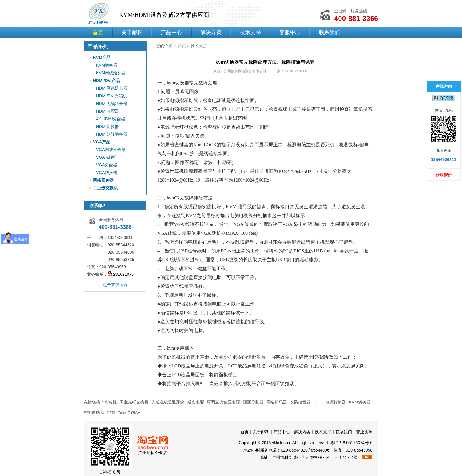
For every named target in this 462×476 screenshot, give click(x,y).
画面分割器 (253, 402)
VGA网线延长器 (111, 150)
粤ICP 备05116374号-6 (351, 443)
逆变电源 (196, 402)
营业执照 (364, 432)
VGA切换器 (107, 173)
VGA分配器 (107, 165)
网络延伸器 (103, 180)
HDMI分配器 (108, 111)
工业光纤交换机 (134, 402)
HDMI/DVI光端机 (112, 96)
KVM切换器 (107, 65)
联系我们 (329, 32)
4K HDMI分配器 (111, 119)
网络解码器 (277, 402)
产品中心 (171, 32)
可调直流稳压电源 (223, 402)
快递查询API (130, 412)
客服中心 (290, 32)
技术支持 (250, 32)
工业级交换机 (105, 188)
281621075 (121, 274)
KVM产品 (102, 58)
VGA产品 (102, 142)
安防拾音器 (300, 402)
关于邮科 (132, 32)
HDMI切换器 (108, 127)
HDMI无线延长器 (112, 104)
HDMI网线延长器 (112, 88)
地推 (111, 412)
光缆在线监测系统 (168, 402)
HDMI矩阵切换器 (112, 134)
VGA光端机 (107, 157)
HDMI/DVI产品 (107, 81)
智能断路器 (94, 412)
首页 (98, 32)
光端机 (110, 402)
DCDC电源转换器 (330, 402)
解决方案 (211, 32)
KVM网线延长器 (111, 73)
